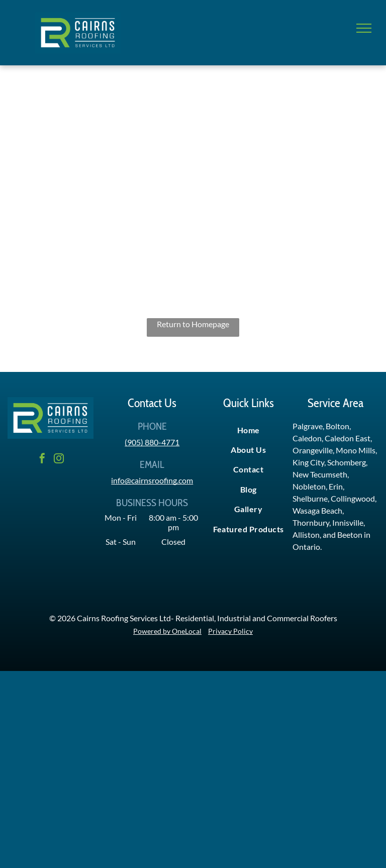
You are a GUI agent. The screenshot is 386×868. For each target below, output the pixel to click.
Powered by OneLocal (167, 631)
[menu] (364, 28)
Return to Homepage (193, 324)
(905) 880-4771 (152, 442)
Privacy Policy (230, 631)
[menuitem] (248, 430)
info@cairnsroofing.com (152, 480)
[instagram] (59, 460)
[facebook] (42, 460)
